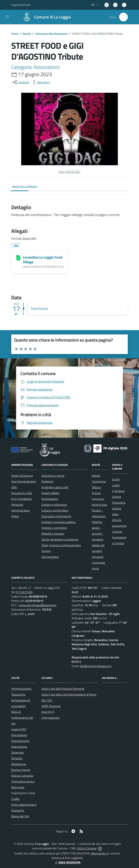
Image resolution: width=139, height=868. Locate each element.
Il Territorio (118, 491)
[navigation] (7, 17)
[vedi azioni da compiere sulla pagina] (41, 82)
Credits (15, 799)
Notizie (96, 476)
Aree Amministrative (24, 481)
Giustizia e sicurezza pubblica (59, 522)
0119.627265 (24, 592)
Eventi (116, 479)
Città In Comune (87, 848)
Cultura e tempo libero (55, 510)
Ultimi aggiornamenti (24, 805)
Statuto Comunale (22, 776)
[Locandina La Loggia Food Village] (18, 258)
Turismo (46, 551)
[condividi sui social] (20, 82)
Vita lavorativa (50, 557)
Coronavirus (99, 481)
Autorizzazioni (50, 499)
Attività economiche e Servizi (119, 526)
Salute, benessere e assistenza (60, 539)
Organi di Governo (22, 476)
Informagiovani (50, 718)
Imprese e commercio (54, 528)
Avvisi (95, 568)
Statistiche (18, 810)
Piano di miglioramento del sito (22, 718)
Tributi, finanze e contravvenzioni (61, 545)
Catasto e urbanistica (54, 505)
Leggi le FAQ (19, 729)
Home (15, 34)
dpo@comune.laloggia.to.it (96, 666)
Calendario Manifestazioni (51, 34)
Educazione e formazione (56, 516)
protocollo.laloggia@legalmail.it (38, 605)
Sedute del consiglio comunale (98, 551)
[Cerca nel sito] (123, 17)
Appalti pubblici (50, 493)
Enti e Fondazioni (22, 499)
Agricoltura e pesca (53, 476)
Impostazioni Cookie (23, 793)
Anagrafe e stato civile (55, 487)
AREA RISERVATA (67, 862)
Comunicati (98, 563)
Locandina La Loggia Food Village (43, 260)
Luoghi (116, 485)
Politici (15, 516)
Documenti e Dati (22, 493)
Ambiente (47, 481)
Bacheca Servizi (21, 770)
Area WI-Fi (48, 712)
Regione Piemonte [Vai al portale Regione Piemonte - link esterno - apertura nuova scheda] (21, 5)
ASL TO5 (47, 700)
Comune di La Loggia (52, 17)
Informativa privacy (23, 781)
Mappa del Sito (20, 816)
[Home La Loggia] (45, 17)
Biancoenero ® (100, 853)
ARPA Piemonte (51, 706)
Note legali (18, 787)
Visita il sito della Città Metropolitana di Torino (69, 694)
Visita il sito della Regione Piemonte (63, 689)
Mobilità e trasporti (53, 534)
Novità (27, 34)
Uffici (14, 487)
